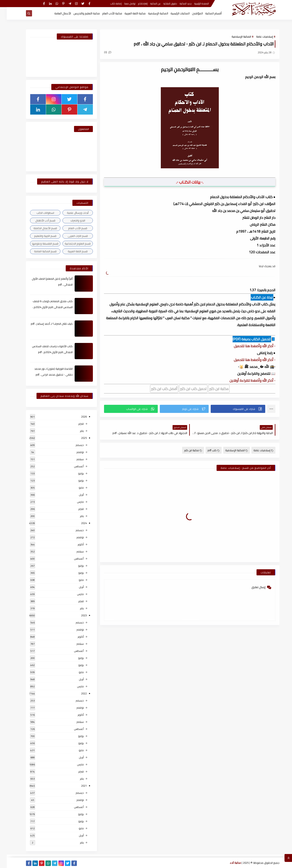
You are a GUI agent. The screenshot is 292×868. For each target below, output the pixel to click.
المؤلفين (191, 13)
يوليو (74, 473)
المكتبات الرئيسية (173, 13)
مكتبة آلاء (229, 863)
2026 (77, 417)
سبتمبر (73, 459)
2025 (77, 438)
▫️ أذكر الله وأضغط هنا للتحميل (248, 346)
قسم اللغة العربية (71, 251)
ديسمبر (73, 445)
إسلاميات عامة (258, 37)
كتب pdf (207, 450)
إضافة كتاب (109, 4)
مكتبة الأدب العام (105, 13)
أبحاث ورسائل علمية (71, 213)
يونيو (74, 480)
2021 (77, 786)
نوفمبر (73, 452)
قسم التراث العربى (71, 236)
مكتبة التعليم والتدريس (80, 13)
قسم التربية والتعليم (39, 236)
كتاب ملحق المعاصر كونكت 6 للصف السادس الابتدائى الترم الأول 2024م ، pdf (46, 307)
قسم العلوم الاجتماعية (71, 244)
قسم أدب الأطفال (39, 220)
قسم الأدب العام (71, 228)
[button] (231, 409)
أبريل (75, 495)
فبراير (74, 424)
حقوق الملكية (164, 4)
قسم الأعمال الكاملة (39, 228)
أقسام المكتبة (207, 13)
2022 (77, 693)
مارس (74, 502)
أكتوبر (74, 544)
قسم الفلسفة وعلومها (39, 244)
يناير (75, 431)
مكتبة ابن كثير (186, 450)
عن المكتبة (149, 4)
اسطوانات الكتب (39, 213)
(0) (101, 52)
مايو (75, 488)
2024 (77, 523)
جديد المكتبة (179, 4)
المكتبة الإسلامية (151, 13)
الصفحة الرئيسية (195, 4)
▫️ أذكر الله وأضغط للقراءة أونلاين (246, 380)
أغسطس (72, 466)
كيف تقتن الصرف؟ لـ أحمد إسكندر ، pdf (45, 324)
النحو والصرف (71, 220)
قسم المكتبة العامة (39, 251)
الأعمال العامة (56, 13)
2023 (77, 615)
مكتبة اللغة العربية (128, 13)
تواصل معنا (123, 4)
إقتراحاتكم (136, 4)
